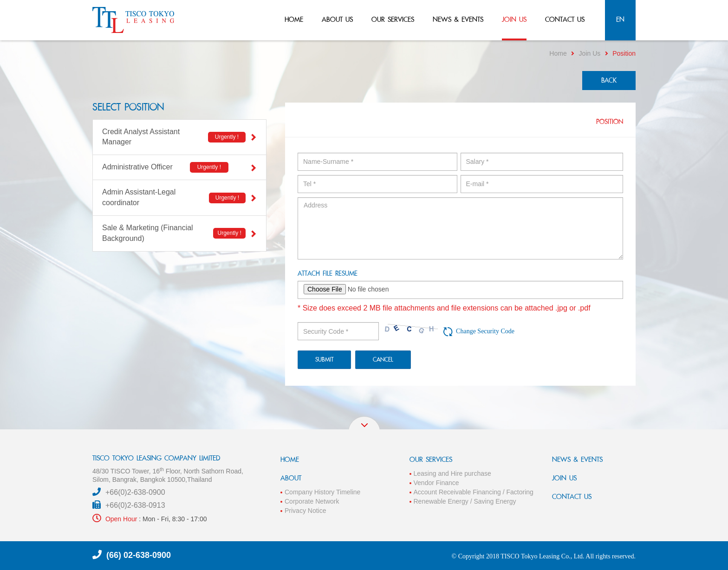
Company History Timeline (322, 492)
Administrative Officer (179, 167)
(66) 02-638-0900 (139, 555)
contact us (565, 19)
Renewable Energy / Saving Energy (465, 501)
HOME (290, 459)
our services (393, 19)
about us (337, 19)
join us (514, 19)
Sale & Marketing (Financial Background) (179, 233)
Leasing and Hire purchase (452, 473)
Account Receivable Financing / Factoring (474, 492)
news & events (458, 19)
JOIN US (564, 478)
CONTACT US (572, 496)
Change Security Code (485, 331)
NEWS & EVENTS (577, 459)
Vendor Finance (436, 483)
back (609, 80)
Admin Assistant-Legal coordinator (179, 197)
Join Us (590, 53)
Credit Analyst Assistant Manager (179, 137)
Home (558, 53)
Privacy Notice (305, 511)
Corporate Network (312, 501)
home (294, 19)
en (620, 19)
